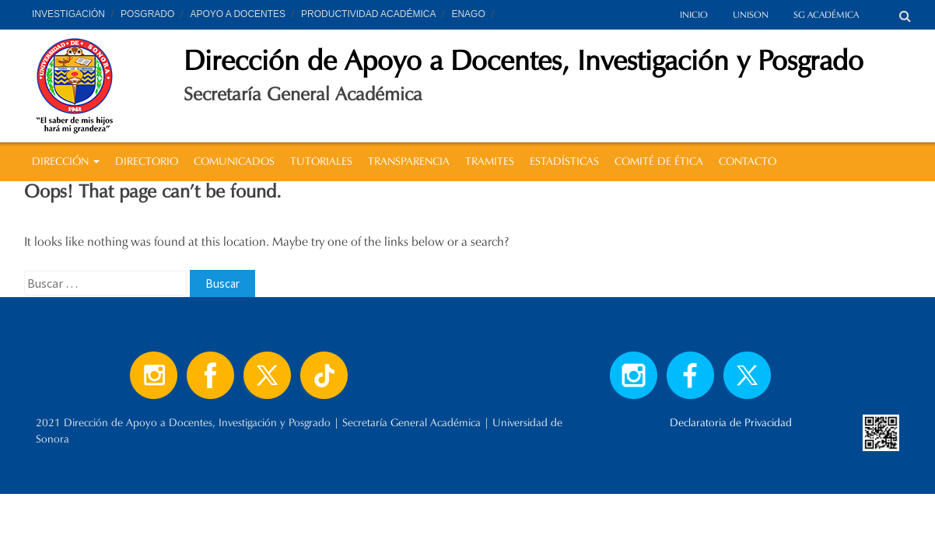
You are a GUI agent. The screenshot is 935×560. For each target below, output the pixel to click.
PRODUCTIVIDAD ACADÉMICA (368, 14)
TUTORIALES (321, 161)
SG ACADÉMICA (826, 14)
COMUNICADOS (234, 161)
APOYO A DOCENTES (238, 14)
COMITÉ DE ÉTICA (659, 161)
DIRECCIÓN (66, 161)
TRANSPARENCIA (409, 161)
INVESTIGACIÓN (68, 14)
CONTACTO (748, 161)
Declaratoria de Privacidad (731, 423)
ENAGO (468, 14)
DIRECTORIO (147, 161)
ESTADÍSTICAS (564, 161)
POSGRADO (147, 14)
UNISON (751, 14)
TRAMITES (490, 161)
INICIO (694, 14)
